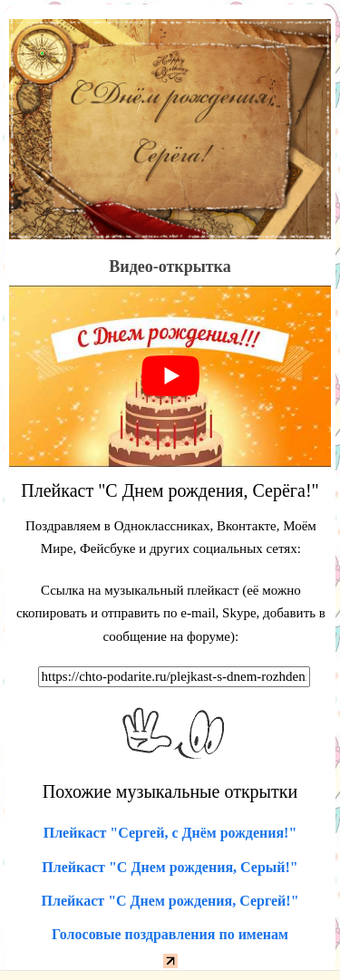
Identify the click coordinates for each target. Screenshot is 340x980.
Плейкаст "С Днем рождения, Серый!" (170, 867)
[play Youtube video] (170, 376)
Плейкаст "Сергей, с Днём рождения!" (170, 833)
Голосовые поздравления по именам (170, 934)
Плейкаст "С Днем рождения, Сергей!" (170, 901)
